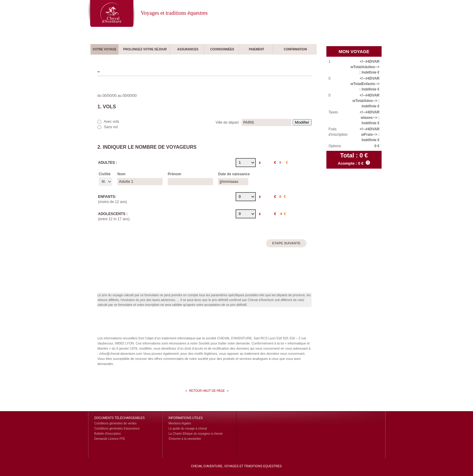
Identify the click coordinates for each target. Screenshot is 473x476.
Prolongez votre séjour (145, 49)
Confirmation (295, 49)
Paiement (257, 49)
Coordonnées (222, 49)
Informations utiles (186, 418)
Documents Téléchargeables (120, 418)
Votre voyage (105, 49)
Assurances (188, 49)
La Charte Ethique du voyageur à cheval (195, 434)
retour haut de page (207, 391)
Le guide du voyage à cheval (188, 428)
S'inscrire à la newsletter (185, 439)
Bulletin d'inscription (108, 434)
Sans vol (111, 127)
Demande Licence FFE (110, 439)
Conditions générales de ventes (116, 423)
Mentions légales (180, 423)
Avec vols (111, 122)
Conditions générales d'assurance (117, 428)
